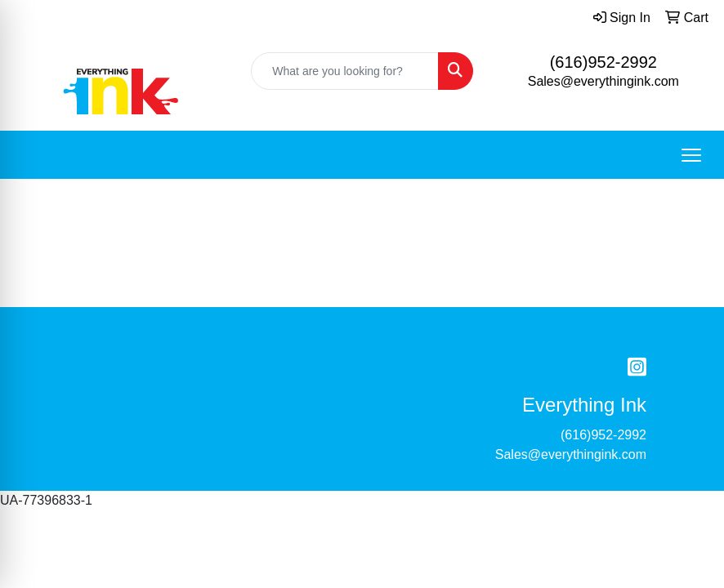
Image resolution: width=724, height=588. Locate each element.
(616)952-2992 (603, 62)
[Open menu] (691, 155)
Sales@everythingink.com (603, 81)
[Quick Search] (344, 71)
